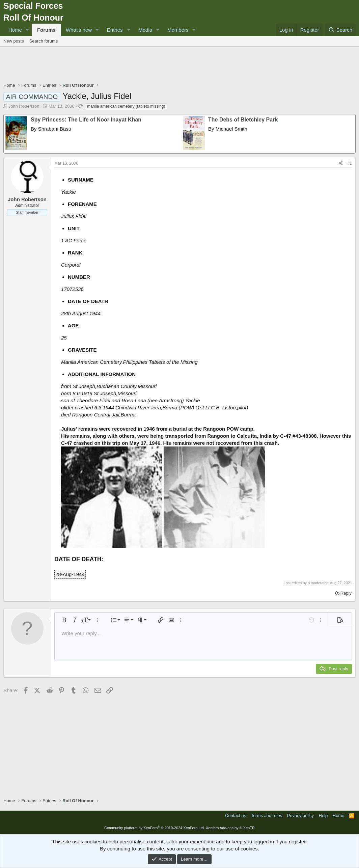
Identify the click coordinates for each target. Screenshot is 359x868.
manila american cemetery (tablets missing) (126, 106)
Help (323, 816)
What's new (79, 30)
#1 (350, 163)
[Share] (341, 164)
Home (15, 30)
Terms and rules (267, 816)
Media (145, 30)
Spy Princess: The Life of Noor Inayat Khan (86, 120)
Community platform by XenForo (155, 828)
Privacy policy (300, 816)
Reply (346, 593)
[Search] (340, 30)
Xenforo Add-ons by (230, 828)
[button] (27, 30)
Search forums (44, 41)
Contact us (236, 816)
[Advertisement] (179, 65)
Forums (46, 30)
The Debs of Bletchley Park (243, 120)
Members (178, 30)
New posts (14, 41)
